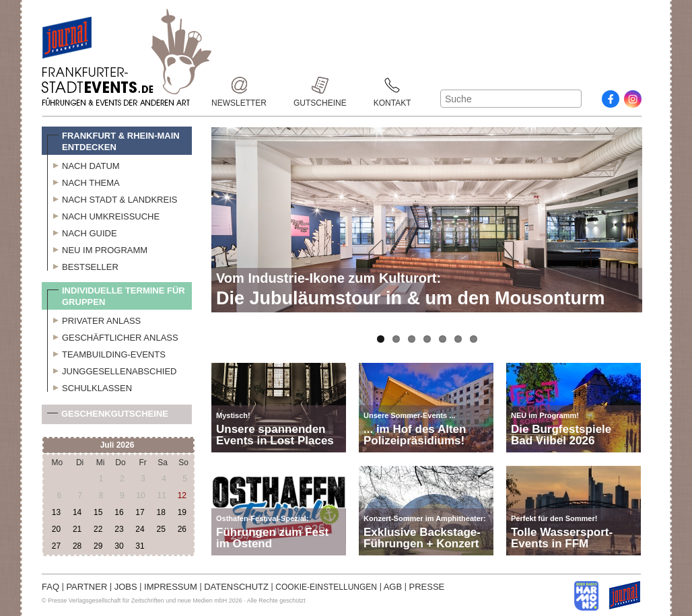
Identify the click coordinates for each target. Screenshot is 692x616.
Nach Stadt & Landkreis (112, 198)
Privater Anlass (94, 319)
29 (98, 546)
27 (56, 546)
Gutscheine (320, 85)
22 (98, 529)
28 (77, 546)
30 (119, 546)
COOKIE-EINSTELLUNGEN (326, 587)
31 (140, 546)
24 (140, 529)
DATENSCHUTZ (236, 587)
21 (77, 529)
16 (119, 512)
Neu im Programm (97, 248)
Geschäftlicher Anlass (113, 336)
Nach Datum (83, 164)
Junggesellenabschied (112, 370)
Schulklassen (90, 386)
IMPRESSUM (171, 587)
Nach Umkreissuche (103, 215)
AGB (393, 587)
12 (182, 495)
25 (161, 529)
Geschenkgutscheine (108, 416)
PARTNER (86, 587)
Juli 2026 (117, 445)
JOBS (126, 587)
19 (182, 512)
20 (56, 529)
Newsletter (239, 85)
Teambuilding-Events (106, 353)
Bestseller (83, 265)
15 (98, 512)
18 (161, 512)
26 (182, 529)
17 (140, 512)
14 (77, 512)
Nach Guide (82, 232)
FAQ (50, 587)
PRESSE (427, 587)
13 (56, 512)
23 (119, 529)
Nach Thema (83, 181)
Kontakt (392, 85)
